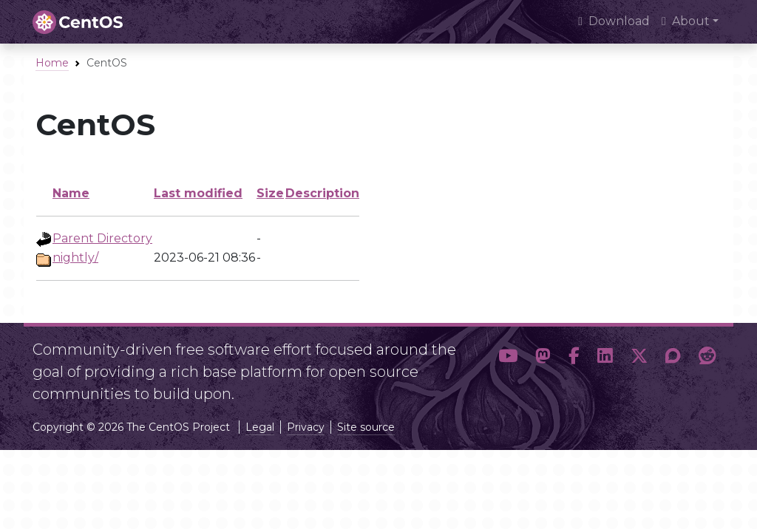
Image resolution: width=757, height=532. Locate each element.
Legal (260, 427)
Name (71, 193)
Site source (366, 427)
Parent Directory (102, 238)
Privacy (306, 427)
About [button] (686, 21)
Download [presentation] (614, 21)
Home (52, 63)
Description (322, 193)
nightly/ (75, 258)
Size (270, 193)
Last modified (198, 193)
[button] (508, 366)
